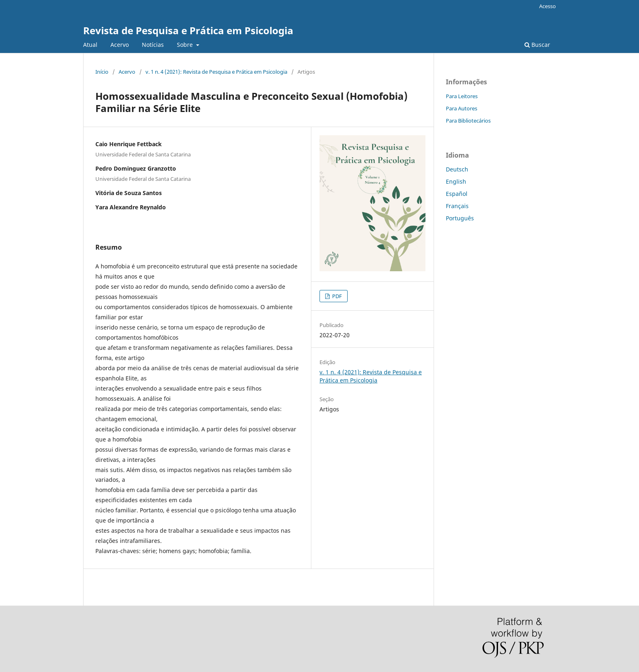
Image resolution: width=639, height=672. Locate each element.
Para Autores (462, 108)
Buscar (537, 45)
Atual (90, 45)
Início (102, 72)
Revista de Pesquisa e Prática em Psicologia (188, 30)
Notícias (153, 45)
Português (460, 218)
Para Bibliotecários (468, 121)
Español (457, 194)
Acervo (120, 45)
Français (457, 206)
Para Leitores (462, 96)
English (456, 181)
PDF (336, 296)
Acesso (548, 6)
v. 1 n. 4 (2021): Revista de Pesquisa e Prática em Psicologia (216, 72)
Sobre (186, 45)
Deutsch (457, 169)
